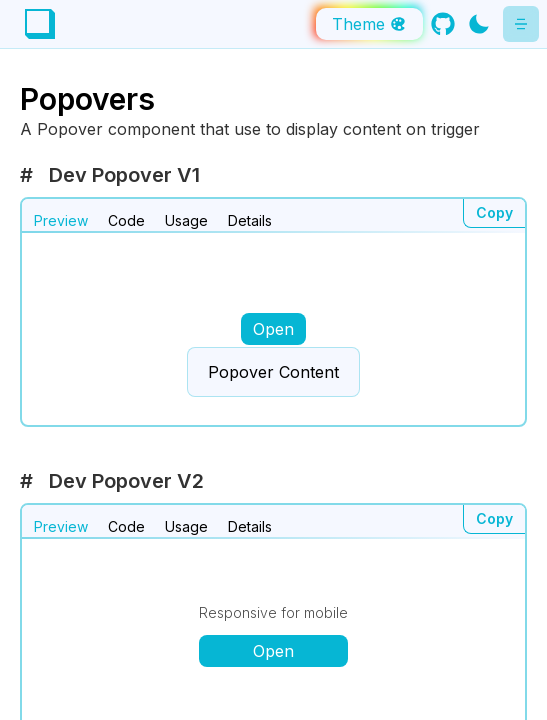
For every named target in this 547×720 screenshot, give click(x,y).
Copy (494, 212)
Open (273, 329)
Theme (369, 24)
